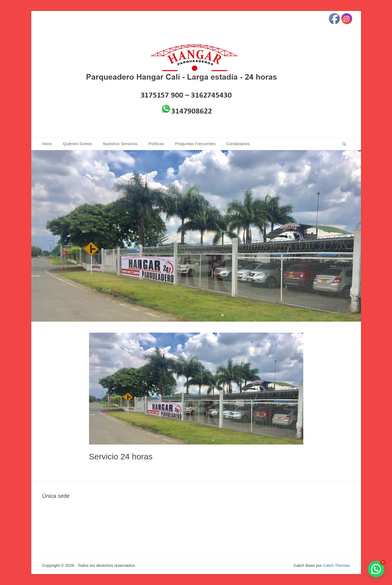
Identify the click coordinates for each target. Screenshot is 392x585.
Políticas (156, 144)
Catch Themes (336, 565)
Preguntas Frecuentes (195, 144)
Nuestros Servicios (120, 144)
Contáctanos (238, 144)
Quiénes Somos (78, 144)
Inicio (47, 144)
